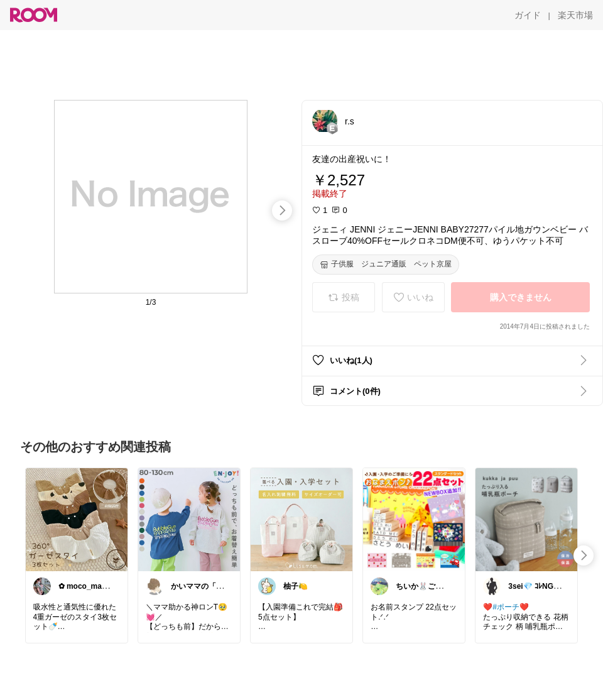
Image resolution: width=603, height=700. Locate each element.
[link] (77, 519)
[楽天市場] (575, 15)
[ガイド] (528, 15)
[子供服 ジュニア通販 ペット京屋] (386, 265)
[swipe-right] (282, 211)
